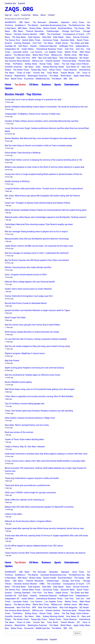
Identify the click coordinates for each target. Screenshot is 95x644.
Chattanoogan (53, 31)
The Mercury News (22, 55)
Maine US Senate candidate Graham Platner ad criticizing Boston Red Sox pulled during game (46, 210)
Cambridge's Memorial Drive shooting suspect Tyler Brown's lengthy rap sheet (39, 224)
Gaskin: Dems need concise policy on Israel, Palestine (28, 289)
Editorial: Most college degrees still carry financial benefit (30, 282)
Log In (16, 15)
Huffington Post (66, 46)
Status (36, 15)
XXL (71, 79)
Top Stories (20, 85)
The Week (54, 76)
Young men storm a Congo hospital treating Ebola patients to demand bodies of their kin (43, 174)
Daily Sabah (58, 37)
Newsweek (10, 58)
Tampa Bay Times (39, 70)
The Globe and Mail (79, 43)
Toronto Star (39, 73)
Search (77, 633)
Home (8, 85)
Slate (38, 67)
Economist (29, 79)
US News (34, 85)
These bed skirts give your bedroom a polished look (27, 485)
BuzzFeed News (65, 28)
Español (22, 3)
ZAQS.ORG (19, 9)
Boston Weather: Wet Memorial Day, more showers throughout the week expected (41, 138)
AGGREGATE (10, 22)
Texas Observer (70, 70)
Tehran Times (55, 70)
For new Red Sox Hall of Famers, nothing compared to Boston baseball (36, 339)
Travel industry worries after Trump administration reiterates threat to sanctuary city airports (45, 553)
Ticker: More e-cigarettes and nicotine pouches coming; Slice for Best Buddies (39, 396)
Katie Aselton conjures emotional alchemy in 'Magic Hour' (30, 418)
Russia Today (46, 64)
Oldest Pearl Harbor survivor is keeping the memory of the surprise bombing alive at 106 (43, 160)
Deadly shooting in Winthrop (17, 181)
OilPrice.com (38, 61)
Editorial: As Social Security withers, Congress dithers (28, 521)
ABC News (24, 22)
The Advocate (39, 22)
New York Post (23, 58)
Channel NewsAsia (35, 31)
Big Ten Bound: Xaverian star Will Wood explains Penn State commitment (37, 260)
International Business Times (49, 49)
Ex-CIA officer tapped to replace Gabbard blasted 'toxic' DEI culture (34, 546)
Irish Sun (80, 49)
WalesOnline (20, 76)
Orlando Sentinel (53, 61)
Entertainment (72, 85)
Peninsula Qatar (69, 61)
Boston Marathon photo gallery (18, 382)
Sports (58, 85)
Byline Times (17, 79)
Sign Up (8, 15)
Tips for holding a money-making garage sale (25, 404)
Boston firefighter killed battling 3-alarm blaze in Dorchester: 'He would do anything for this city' (46, 107)
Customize (26, 15)
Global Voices (62, 43)
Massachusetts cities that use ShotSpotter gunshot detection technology (37, 239)
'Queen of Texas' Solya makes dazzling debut (24, 439)
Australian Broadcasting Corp (53, 25)
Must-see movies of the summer (19, 432)
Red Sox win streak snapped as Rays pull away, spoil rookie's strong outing (37, 346)
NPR (34, 58)
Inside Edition (28, 49)
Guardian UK (10, 46)
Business (46, 85)
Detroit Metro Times (31, 40)
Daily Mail (47, 37)
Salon (57, 64)
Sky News (29, 67)
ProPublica (18, 64)
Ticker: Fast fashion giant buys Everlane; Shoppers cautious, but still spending (39, 411)
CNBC (42, 34)
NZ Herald (84, 58)
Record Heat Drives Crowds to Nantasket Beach (26, 303)
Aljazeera (65, 22)
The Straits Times (21, 70)
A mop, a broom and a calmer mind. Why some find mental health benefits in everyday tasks (45, 461)
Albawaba (53, 22)
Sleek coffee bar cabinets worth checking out (25, 500)
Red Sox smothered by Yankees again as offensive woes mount (33, 375)
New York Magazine (68, 58)
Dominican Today (51, 40)
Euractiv (8, 43)
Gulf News (23, 46)
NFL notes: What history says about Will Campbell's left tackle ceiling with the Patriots (42, 196)
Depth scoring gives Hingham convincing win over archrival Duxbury (35, 368)
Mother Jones (71, 55)
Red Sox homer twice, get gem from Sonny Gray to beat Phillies (32, 325)
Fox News (48, 43)
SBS (65, 79)
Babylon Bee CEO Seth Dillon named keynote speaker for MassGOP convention (39, 507)
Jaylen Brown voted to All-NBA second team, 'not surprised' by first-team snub (39, 246)
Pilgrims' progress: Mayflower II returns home (25, 353)
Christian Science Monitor (25, 34)
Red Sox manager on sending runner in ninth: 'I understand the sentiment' (37, 253)
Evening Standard (22, 43)
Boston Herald (50, 28)
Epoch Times (83, 40)
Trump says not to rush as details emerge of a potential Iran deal (33, 100)
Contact (51, 15)
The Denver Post (12, 40)
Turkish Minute (67, 73)
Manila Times (71, 52)
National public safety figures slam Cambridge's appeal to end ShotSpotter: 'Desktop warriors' (46, 217)
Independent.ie (82, 46)
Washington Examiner (37, 76)
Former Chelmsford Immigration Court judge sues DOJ (29, 296)
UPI (78, 73)
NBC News (84, 55)
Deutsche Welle (68, 40)
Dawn (68, 37)
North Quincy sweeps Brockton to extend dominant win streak (32, 332)
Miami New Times (41, 55)
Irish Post (69, 49)
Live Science (36, 52)
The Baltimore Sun (77, 25)
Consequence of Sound (74, 34)
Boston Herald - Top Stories (23, 94)
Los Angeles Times (53, 52)
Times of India (24, 73)
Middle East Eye (43, 79)
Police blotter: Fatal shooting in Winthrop (23, 153)
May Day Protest (12, 361)
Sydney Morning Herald (53, 67)
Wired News (66, 76)
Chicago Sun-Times (71, 31)
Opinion (9, 88)
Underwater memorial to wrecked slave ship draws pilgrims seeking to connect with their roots (46, 454)
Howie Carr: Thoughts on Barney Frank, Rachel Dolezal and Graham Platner (38, 203)
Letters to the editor (13, 514)
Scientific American (13, 67)
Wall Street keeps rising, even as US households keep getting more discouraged (40, 389)
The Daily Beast (19, 37)
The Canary (79, 28)
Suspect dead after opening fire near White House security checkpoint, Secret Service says (44, 528)
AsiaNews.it (20, 25)
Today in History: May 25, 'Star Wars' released (25, 447)
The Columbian (54, 34)
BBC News (23, 28)
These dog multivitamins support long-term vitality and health (32, 478)
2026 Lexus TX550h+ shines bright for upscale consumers (30, 493)
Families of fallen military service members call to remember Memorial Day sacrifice (42, 121)
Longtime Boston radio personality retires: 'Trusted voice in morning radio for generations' (44, 189)
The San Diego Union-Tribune (75, 64)
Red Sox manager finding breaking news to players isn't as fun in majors (36, 232)
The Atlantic (33, 25)
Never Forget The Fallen (15, 318)
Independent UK (12, 49)
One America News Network (17, 61)
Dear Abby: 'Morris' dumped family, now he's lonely (27, 425)
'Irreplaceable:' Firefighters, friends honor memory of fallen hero (33, 114)
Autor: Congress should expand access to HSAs (26, 275)
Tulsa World (52, 73)
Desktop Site (10, 3)
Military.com (57, 55)
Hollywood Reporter (48, 46)
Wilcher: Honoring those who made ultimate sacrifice (28, 267)
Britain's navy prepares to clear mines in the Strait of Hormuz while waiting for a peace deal (45, 167)
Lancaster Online (20, 52)
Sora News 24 (73, 67)
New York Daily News (48, 58)
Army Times (78, 22)
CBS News (18, 31)
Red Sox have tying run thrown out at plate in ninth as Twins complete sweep (38, 146)
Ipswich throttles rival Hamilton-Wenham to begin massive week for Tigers (37, 310)
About (43, 15)
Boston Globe (35, 28)
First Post (37, 43)
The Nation (57, 79)
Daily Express (34, 37)
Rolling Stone (31, 64)
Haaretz (34, 46)
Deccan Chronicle (81, 37)
